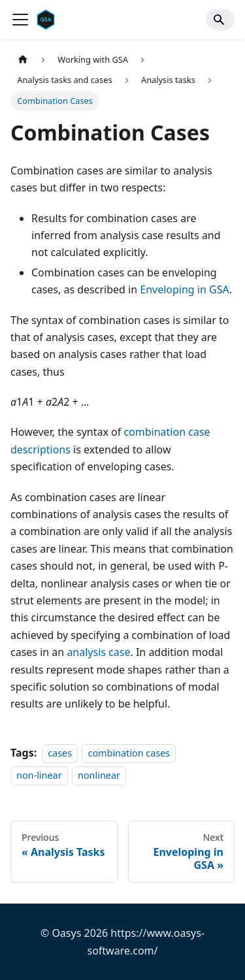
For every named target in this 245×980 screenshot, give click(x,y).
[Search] (220, 20)
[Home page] (23, 60)
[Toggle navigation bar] (20, 20)
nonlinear (99, 775)
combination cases (129, 753)
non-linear (39, 775)
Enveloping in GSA (184, 289)
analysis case (98, 652)
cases (60, 753)
